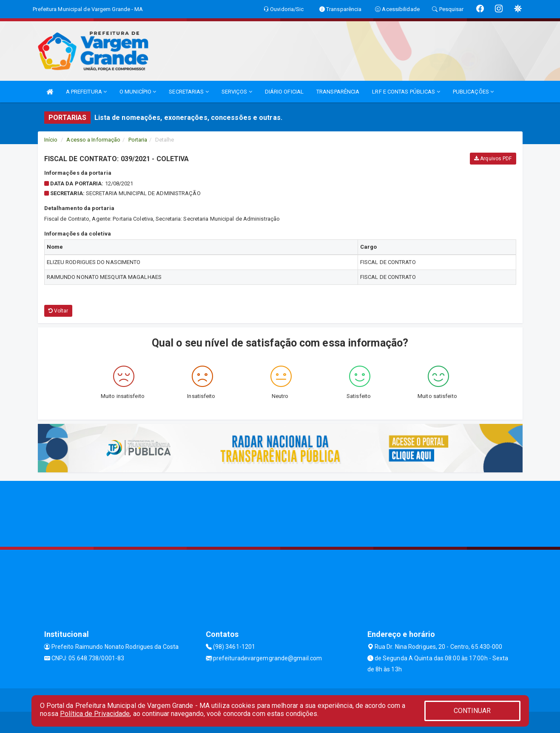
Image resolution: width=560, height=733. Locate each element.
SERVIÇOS (237, 92)
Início (51, 140)
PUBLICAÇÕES (473, 92)
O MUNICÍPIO (138, 92)
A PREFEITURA (86, 92)
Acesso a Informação (93, 140)
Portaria (138, 140)
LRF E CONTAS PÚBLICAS (406, 92)
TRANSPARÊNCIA (338, 92)
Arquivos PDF (493, 159)
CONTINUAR (472, 711)
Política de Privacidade (95, 714)
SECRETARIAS (189, 92)
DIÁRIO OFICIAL (284, 92)
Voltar (58, 311)
